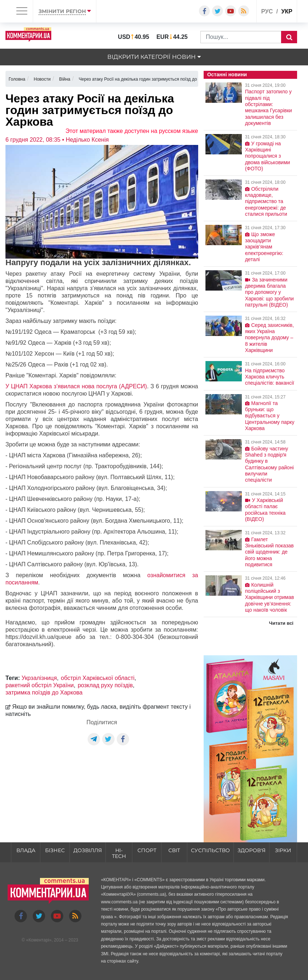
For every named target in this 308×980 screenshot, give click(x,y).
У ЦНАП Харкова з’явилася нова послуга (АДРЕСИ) (76, 386)
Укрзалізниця (39, 678)
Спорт (147, 850)
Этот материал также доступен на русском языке (132, 131)
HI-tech (119, 853)
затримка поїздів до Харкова (44, 693)
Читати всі (281, 623)
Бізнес (55, 850)
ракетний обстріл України (40, 685)
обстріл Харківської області (98, 678)
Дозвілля (88, 850)
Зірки (283, 850)
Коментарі (39, 940)
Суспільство (210, 850)
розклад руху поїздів (105, 685)
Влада (26, 850)
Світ (174, 850)
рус (267, 11)
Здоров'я (251, 850)
